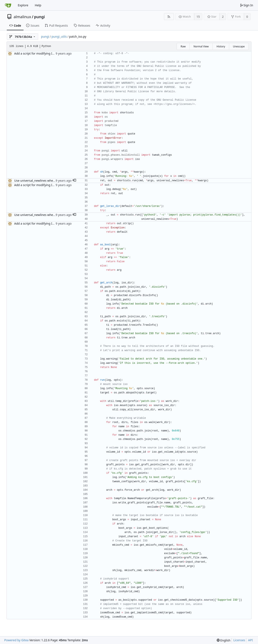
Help (38, 5)
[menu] (224, 640)
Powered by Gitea (16, 640)
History (221, 46)
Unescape (239, 46)
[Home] (8, 5)
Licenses (239, 640)
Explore (23, 5)
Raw (183, 46)
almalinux (22, 17)
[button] (74, 181)
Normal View (201, 46)
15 (198, 17)
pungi (40, 17)
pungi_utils (59, 36)
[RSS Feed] (169, 17)
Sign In (247, 5)
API (250, 640)
